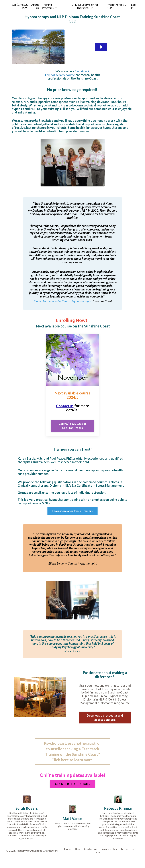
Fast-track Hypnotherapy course (67, 73)
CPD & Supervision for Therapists (85, 6)
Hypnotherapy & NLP (116, 6)
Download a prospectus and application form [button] (105, 718)
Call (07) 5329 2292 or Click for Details (72, 426)
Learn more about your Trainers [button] (73, 511)
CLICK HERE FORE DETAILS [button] (72, 784)
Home (68, 849)
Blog (78, 849)
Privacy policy (109, 849)
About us (35, 6)
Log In (133, 6)
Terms (124, 849)
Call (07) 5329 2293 (20, 6)
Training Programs (50, 6)
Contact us (65, 406)
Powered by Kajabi (130, 861)
